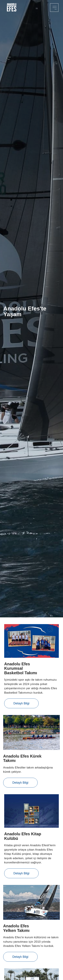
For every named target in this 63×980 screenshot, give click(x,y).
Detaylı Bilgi (21, 703)
